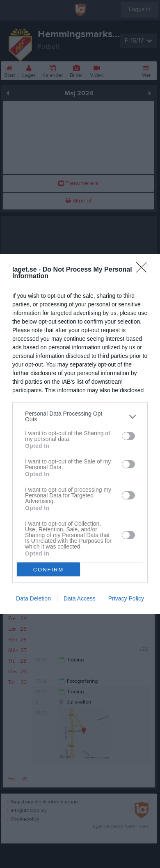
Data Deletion (33, 598)
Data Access (80, 598)
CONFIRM (49, 569)
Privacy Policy (126, 598)
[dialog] (80, 434)
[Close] (144, 270)
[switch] (128, 436)
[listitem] (80, 416)
